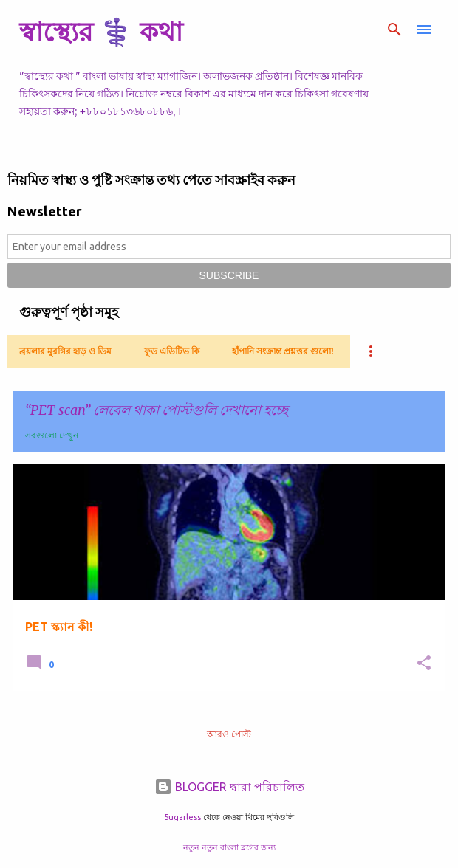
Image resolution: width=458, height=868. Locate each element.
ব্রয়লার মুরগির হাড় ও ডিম (65, 351)
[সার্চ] (394, 30)
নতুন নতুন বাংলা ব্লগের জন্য (229, 847)
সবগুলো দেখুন (52, 435)
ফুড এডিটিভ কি (172, 351)
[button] (424, 664)
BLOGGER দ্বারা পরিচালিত (229, 787)
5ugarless (182, 817)
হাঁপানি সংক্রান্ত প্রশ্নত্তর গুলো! (283, 351)
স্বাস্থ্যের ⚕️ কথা (101, 31)
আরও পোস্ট (229, 734)
